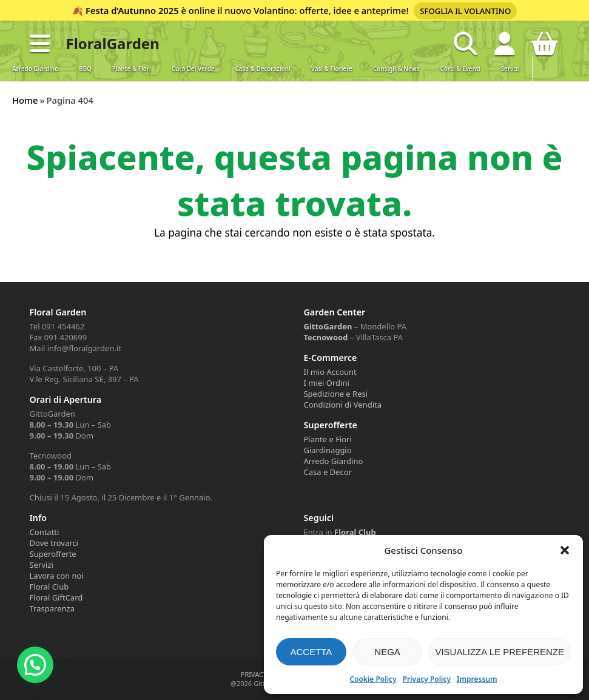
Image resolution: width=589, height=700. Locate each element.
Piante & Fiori (132, 69)
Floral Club (49, 587)
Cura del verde (193, 69)
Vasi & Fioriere (332, 69)
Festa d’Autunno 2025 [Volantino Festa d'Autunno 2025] (132, 10)
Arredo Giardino (35, 69)
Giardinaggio (327, 450)
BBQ (85, 69)
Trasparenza (52, 608)
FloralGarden (113, 43)
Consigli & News (396, 69)
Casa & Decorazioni (263, 69)
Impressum (477, 679)
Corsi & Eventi (460, 69)
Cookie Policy (373, 679)
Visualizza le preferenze (500, 652)
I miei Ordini (326, 383)
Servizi (510, 69)
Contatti (45, 532)
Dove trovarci (54, 543)
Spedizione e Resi (335, 394)
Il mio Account (330, 372)
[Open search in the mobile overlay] (465, 44)
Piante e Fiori (327, 439)
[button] (565, 550)
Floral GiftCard (56, 597)
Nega (387, 652)
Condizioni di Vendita (342, 405)
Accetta (311, 652)
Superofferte (53, 554)
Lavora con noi (57, 576)
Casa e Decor (327, 472)
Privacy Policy (427, 679)
